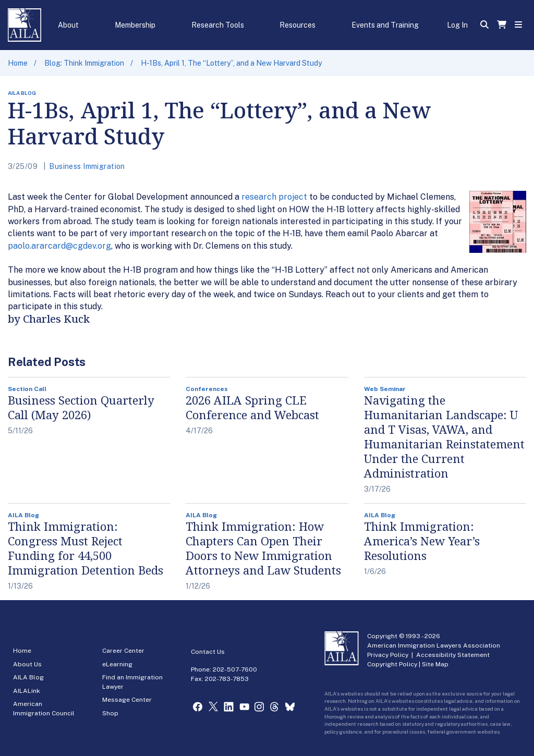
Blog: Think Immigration (84, 63)
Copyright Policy (392, 664)
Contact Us (208, 652)
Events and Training (385, 25)
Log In (457, 25)
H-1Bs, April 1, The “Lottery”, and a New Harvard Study (231, 63)
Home (18, 63)
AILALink (27, 691)
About (68, 25)
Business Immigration (87, 166)
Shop (110, 713)
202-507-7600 (235, 669)
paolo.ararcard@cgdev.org (59, 246)
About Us (27, 664)
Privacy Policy (388, 655)
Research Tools (218, 25)
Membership (135, 25)
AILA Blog (28, 677)
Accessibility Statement (453, 655)
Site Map (435, 664)
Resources (298, 25)
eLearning (117, 664)
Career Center (123, 651)
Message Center (127, 700)
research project (275, 197)
